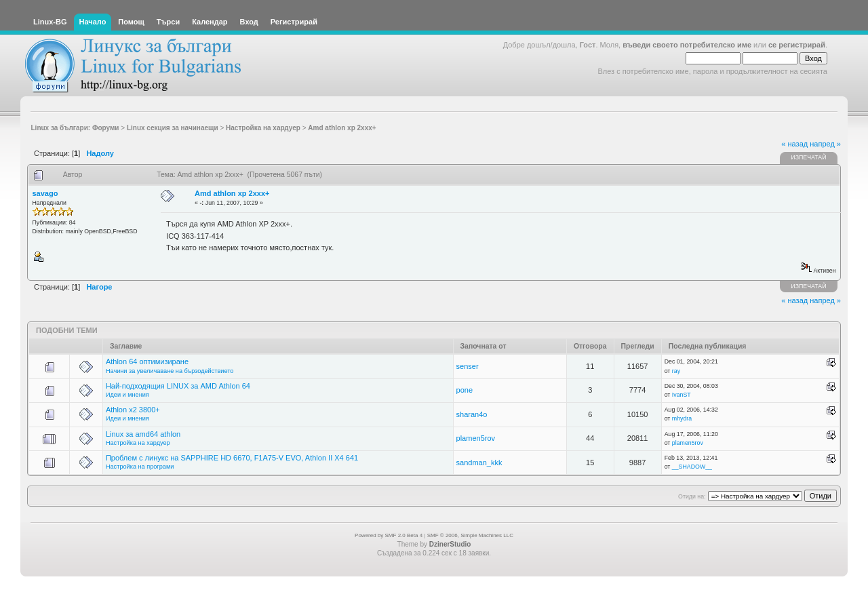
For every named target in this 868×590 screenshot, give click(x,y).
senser (468, 366)
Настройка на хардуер (138, 443)
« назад (794, 144)
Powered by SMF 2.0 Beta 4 (389, 535)
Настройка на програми (140, 467)
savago (45, 193)
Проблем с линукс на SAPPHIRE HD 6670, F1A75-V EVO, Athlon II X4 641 (232, 458)
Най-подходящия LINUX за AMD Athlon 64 (178, 386)
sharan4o (472, 414)
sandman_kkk (479, 463)
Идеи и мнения (127, 395)
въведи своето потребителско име (687, 45)
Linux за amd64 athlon (143, 434)
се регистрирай (797, 45)
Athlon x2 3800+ (133, 410)
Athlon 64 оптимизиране (147, 361)
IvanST (682, 395)
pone (465, 390)
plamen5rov (476, 438)
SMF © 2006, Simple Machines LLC (470, 535)
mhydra (682, 418)
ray (676, 371)
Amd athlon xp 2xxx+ (232, 193)
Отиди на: (692, 496)
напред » (825, 144)
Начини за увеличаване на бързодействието (170, 371)
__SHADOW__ (692, 467)
